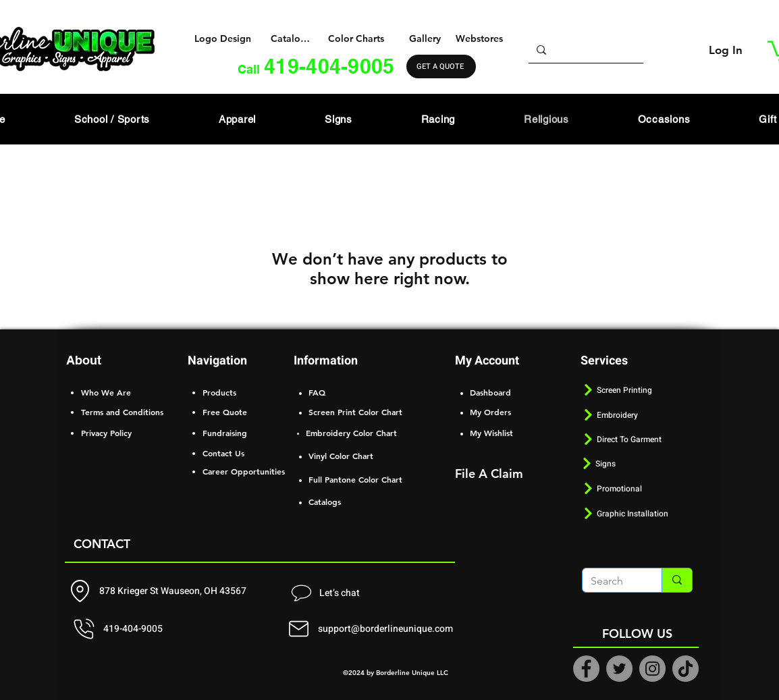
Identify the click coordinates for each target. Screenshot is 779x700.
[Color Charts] (357, 38)
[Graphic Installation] (637, 513)
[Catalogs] (292, 38)
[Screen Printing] (637, 390)
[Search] (612, 581)
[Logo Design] (224, 38)
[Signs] (636, 463)
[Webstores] (480, 38)
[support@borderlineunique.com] (373, 629)
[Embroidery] (637, 415)
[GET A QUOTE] (441, 66)
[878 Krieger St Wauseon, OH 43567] (162, 591)
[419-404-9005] (160, 629)
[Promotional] (637, 488)
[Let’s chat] (324, 593)
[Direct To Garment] (647, 439)
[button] (237, 119)
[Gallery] (426, 38)
